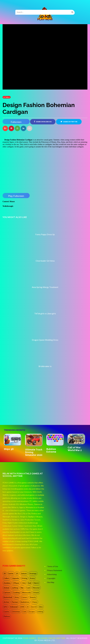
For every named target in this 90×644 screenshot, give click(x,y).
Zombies (7, 583)
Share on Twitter (69, 122)
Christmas (16, 612)
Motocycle (26, 592)
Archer (6, 602)
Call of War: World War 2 (75, 449)
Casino (6, 612)
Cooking (16, 592)
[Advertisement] (22, 414)
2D (17, 573)
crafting (15, 588)
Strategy (33, 573)
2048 (22, 607)
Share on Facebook (43, 122)
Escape (32, 612)
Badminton (25, 602)
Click (24, 583)
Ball (30, 583)
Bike (41, 607)
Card (28, 588)
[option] (13, 442)
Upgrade (15, 578)
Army (17, 597)
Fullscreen (16, 122)
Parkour (7, 616)
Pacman (15, 602)
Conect (24, 597)
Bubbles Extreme (51, 450)
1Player (16, 583)
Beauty (33, 597)
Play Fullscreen (16, 196)
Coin (24, 612)
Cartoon (7, 592)
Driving (24, 578)
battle (11, 573)
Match (36, 583)
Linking (40, 612)
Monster (36, 588)
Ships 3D (9, 449)
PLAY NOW (45, 19)
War (22, 588)
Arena (32, 578)
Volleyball (14, 607)
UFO (5, 607)
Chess (35, 602)
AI (28, 607)
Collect (7, 578)
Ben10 (34, 607)
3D (5, 573)
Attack (36, 592)
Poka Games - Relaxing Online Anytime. (45, 638)
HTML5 (7, 97)
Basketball (8, 597)
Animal (6, 588)
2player (24, 573)
